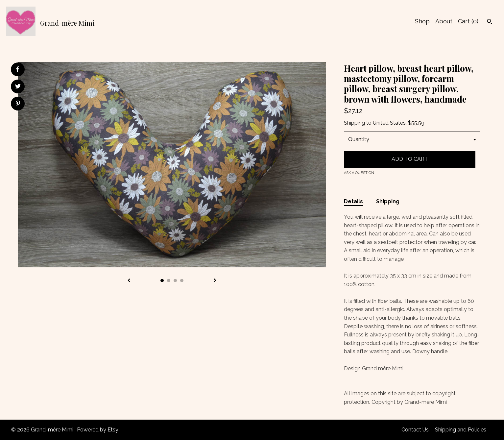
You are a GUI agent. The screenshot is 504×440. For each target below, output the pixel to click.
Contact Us (415, 430)
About (444, 21)
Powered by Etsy (98, 430)
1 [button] (162, 281)
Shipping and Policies (461, 430)
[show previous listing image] (129, 281)
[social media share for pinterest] (18, 104)
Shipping (388, 201)
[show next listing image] (215, 281)
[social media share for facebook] (17, 69)
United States (389, 123)
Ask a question (359, 173)
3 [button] (175, 281)
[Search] (490, 22)
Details (353, 201)
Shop (422, 21)
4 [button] (182, 281)
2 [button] (169, 281)
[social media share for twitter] (18, 87)
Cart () (468, 21)
